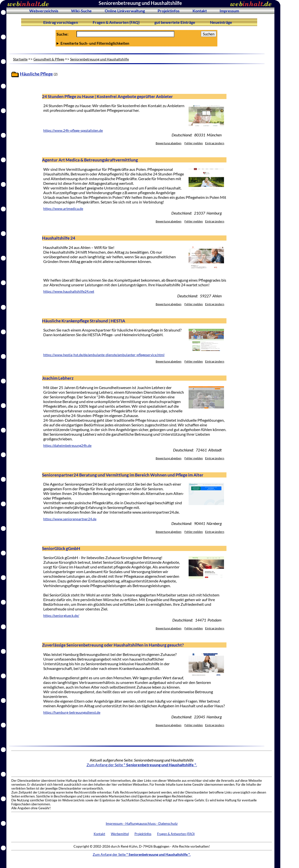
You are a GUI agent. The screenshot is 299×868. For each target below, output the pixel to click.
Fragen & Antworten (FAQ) (116, 22)
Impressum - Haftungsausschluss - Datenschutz (142, 823)
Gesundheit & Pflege (49, 59)
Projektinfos (169, 11)
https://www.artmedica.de (63, 209)
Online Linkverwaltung (125, 11)
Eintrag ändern (215, 143)
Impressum (229, 11)
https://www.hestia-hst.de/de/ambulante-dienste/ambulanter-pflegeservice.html (104, 355)
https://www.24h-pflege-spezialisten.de (73, 130)
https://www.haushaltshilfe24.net (69, 291)
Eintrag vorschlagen (61, 22)
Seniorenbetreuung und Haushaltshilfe (99, 59)
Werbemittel (120, 834)
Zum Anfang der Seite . (142, 765)
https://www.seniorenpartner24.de (70, 519)
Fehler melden (194, 143)
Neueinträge (221, 22)
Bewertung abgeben (169, 143)
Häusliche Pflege (36, 74)
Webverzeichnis (44, 11)
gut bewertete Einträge (175, 22)
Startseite (20, 59)
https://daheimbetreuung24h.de (67, 446)
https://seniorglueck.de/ (61, 616)
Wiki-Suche (81, 11)
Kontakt (200, 11)
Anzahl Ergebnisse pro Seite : (136, 43)
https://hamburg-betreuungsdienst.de (72, 712)
